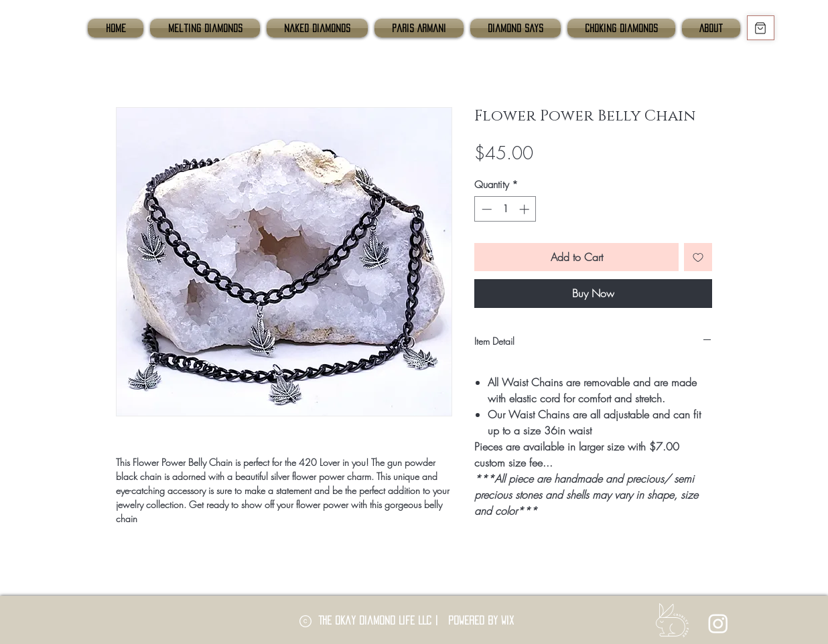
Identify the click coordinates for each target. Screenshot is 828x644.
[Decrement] (485, 209)
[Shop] (761, 28)
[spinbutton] (505, 209)
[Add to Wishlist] (698, 257)
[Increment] (526, 209)
